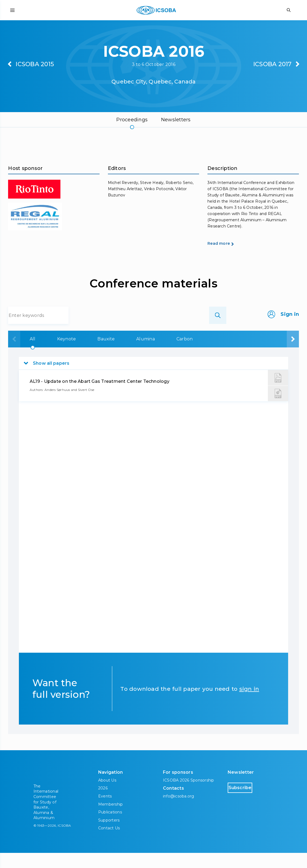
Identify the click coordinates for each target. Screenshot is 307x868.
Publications (110, 827)
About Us (107, 795)
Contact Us (109, 843)
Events (105, 811)
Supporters (109, 835)
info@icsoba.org (179, 811)
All (23, 354)
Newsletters (176, 120)
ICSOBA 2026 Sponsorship (189, 795)
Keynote (58, 354)
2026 (103, 803)
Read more (227, 258)
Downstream (273, 354)
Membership (110, 819)
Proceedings (132, 120)
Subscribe (251, 802)
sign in (249, 704)
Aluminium (224, 354)
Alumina (140, 354)
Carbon (180, 354)
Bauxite (99, 354)
